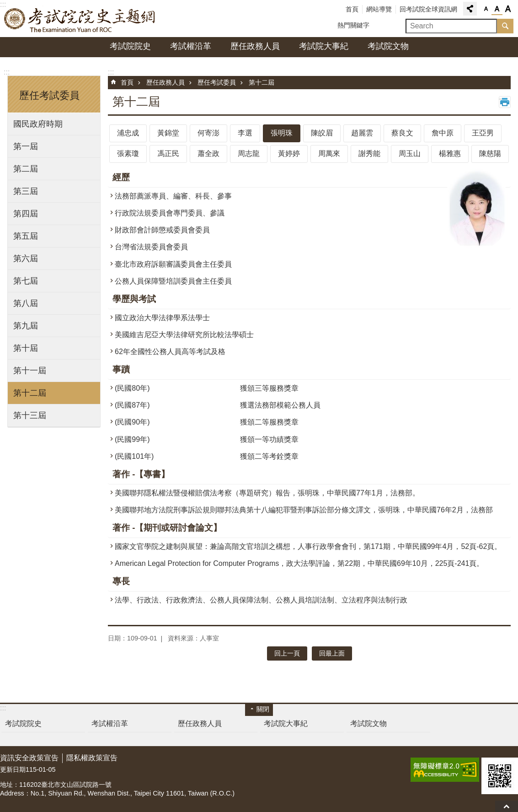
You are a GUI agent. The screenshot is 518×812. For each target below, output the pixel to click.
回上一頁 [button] (287, 653)
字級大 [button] (508, 9)
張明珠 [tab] (282, 133)
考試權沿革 (191, 46)
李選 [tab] (245, 133)
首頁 (352, 9)
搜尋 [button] (505, 26)
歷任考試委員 (217, 82)
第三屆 (26, 191)
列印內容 (505, 102)
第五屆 (26, 236)
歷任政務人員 (255, 46)
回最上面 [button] (332, 653)
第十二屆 (30, 393)
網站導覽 (379, 9)
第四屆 (26, 214)
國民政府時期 (38, 124)
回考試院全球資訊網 (428, 9)
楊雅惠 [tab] (450, 153)
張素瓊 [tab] (128, 153)
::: (7, 72)
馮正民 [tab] (168, 153)
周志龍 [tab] (249, 153)
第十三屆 (30, 415)
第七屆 (26, 281)
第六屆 (26, 258)
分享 (470, 9)
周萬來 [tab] (329, 153)
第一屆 (26, 146)
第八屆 (26, 303)
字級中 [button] (497, 9)
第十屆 (26, 348)
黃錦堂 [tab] (168, 133)
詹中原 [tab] (443, 133)
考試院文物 (388, 46)
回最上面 (507, 806)
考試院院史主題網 (80, 19)
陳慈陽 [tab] (490, 153)
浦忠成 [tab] (128, 133)
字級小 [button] (486, 9)
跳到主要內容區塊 (5, 5)
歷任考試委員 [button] (49, 95)
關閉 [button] (263, 709)
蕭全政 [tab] (208, 153)
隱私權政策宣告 (92, 758)
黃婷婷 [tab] (289, 153)
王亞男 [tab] (483, 133)
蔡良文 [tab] (402, 133)
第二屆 (26, 169)
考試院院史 (130, 46)
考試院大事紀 (324, 46)
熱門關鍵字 (353, 25)
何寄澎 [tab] (208, 133)
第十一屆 (30, 371)
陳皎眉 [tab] (322, 133)
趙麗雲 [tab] (362, 133)
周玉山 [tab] (410, 153)
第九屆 (26, 326)
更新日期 (13, 769)
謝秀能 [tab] (369, 153)
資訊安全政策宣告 (29, 758)
